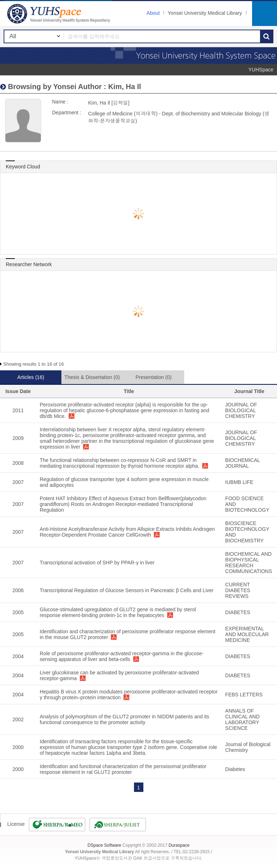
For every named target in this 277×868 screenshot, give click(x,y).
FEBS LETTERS (244, 695)
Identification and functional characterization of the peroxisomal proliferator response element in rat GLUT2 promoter (123, 769)
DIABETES (238, 612)
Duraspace (179, 845)
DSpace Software (104, 845)
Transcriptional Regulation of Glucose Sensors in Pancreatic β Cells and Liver (127, 590)
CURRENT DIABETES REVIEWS (238, 590)
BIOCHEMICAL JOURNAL (243, 463)
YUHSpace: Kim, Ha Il (60, 14)
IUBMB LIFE (239, 482)
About (153, 13)
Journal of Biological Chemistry (248, 747)
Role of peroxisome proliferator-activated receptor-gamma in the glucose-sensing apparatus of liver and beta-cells (122, 656)
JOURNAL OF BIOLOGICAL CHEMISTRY (241, 410)
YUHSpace (261, 70)
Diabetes (235, 769)
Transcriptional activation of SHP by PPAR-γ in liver (97, 563)
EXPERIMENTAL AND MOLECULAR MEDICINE (247, 634)
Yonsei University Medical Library (205, 13)
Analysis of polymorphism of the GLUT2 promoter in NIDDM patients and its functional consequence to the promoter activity (124, 719)
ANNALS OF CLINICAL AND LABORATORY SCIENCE (243, 719)
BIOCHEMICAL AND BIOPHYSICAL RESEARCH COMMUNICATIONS (249, 563)
